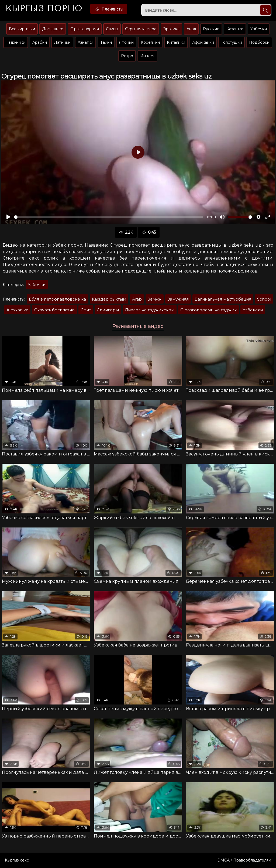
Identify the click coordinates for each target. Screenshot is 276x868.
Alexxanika (17, 310)
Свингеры (108, 310)
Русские (211, 29)
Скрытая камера (141, 29)
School (264, 299)
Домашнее (53, 29)
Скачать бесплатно (54, 310)
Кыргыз (44, 8)
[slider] (109, 217)
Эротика (171, 29)
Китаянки (176, 42)
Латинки (62, 42)
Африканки (203, 42)
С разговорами (85, 29)
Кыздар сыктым (109, 299)
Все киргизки (22, 29)
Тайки (106, 42)
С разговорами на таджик (208, 310)
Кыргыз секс (17, 860)
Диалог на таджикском (150, 310)
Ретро (127, 56)
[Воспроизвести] (8, 217)
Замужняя (178, 299)
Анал (191, 29)
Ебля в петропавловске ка (57, 299)
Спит (86, 310)
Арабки (40, 42)
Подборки (259, 42)
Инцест (147, 56)
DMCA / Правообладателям (244, 860)
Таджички (16, 42)
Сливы (112, 29)
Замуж (155, 299)
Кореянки (150, 42)
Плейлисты (109, 9)
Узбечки (259, 29)
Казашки (235, 29)
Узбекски (253, 310)
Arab (137, 299)
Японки (126, 42)
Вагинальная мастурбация (223, 299)
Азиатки (85, 42)
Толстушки (232, 42)
